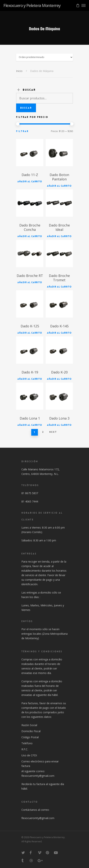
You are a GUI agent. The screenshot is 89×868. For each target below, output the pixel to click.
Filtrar (22, 131)
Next (53, 432)
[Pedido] (44, 57)
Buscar (26, 108)
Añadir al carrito (30, 182)
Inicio (19, 71)
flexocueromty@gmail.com (38, 776)
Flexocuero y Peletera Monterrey (32, 5)
